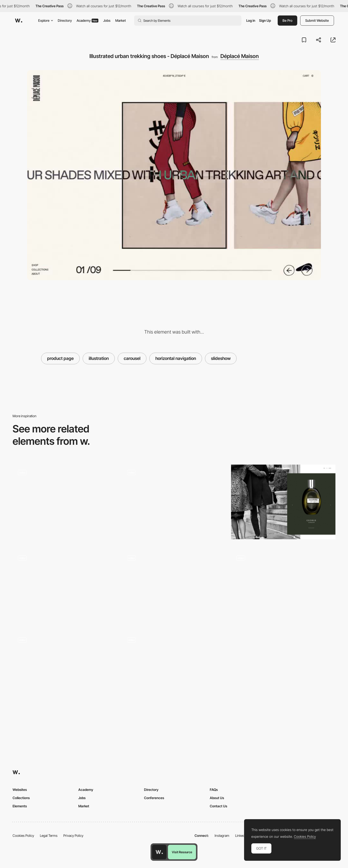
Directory (65, 20)
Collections (21, 798)
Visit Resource (182, 852)
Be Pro (287, 20)
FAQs (214, 790)
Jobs (107, 20)
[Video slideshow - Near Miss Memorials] (283, 587)
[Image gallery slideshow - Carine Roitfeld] (283, 502)
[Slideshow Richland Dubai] (65, 502)
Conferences (154, 798)
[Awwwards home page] (159, 852)
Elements (20, 806)
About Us (217, 798)
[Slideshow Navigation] (174, 504)
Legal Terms (49, 835)
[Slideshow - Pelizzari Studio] (65, 587)
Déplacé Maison (240, 56)
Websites (20, 790)
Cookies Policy (23, 835)
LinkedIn (241, 835)
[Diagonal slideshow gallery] (65, 669)
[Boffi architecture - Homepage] (174, 587)
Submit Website (317, 20)
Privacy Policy (73, 835)
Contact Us (218, 806)
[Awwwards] (19, 21)
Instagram (222, 835)
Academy (87, 20)
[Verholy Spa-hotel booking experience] (174, 669)
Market (121, 20)
